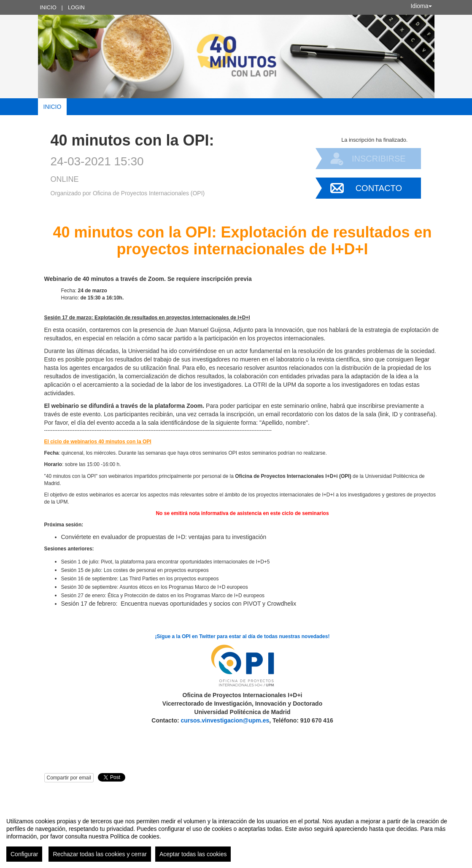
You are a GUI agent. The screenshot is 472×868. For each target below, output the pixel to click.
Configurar (24, 854)
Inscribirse (379, 159)
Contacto (379, 188)
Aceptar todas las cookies (193, 854)
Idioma (421, 6)
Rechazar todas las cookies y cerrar (100, 854)
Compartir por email (69, 778)
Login (76, 7)
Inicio (48, 7)
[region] (236, 836)
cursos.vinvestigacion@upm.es (225, 720)
